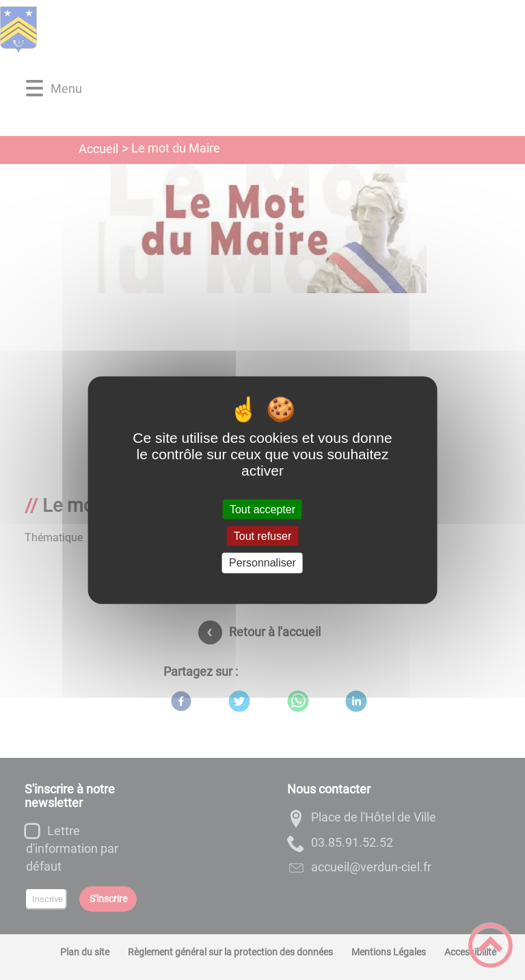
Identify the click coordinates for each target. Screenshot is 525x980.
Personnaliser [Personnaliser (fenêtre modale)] (262, 563)
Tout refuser (262, 536)
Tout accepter (262, 509)
